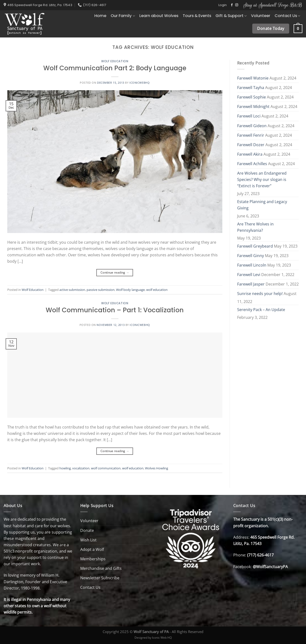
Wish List (88, 540)
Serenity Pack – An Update (261, 310)
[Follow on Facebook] (232, 5)
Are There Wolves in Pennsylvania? (255, 227)
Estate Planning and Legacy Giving (262, 205)
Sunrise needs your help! (260, 294)
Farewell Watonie (253, 78)
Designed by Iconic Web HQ (153, 637)
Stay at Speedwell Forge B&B (273, 5)
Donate (87, 530)
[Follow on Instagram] (237, 5)
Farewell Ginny (251, 256)
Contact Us (287, 16)
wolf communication (106, 468)
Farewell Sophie (252, 97)
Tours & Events (197, 16)
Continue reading (115, 273)
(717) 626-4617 (260, 555)
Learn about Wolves (159, 16)
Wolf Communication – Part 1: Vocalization (115, 310)
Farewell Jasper (251, 284)
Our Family (123, 16)
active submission (72, 290)
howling (65, 468)
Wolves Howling (157, 468)
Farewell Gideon (252, 126)
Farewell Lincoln (252, 265)
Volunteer (261, 16)
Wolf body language (130, 290)
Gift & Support (231, 16)
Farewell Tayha (251, 88)
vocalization (81, 468)
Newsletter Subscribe (100, 578)
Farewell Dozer (251, 145)
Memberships (93, 559)
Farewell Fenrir (251, 135)
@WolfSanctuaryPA (270, 567)
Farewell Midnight (253, 107)
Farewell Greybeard (255, 246)
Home (100, 16)
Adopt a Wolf (92, 549)
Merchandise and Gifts (101, 568)
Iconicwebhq (139, 83)
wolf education (157, 290)
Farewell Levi (249, 275)
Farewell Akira (250, 154)
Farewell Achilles (252, 164)
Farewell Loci (249, 116)
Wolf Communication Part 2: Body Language (115, 68)
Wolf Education (115, 61)
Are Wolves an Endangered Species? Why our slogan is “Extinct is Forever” (262, 179)
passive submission (101, 290)
